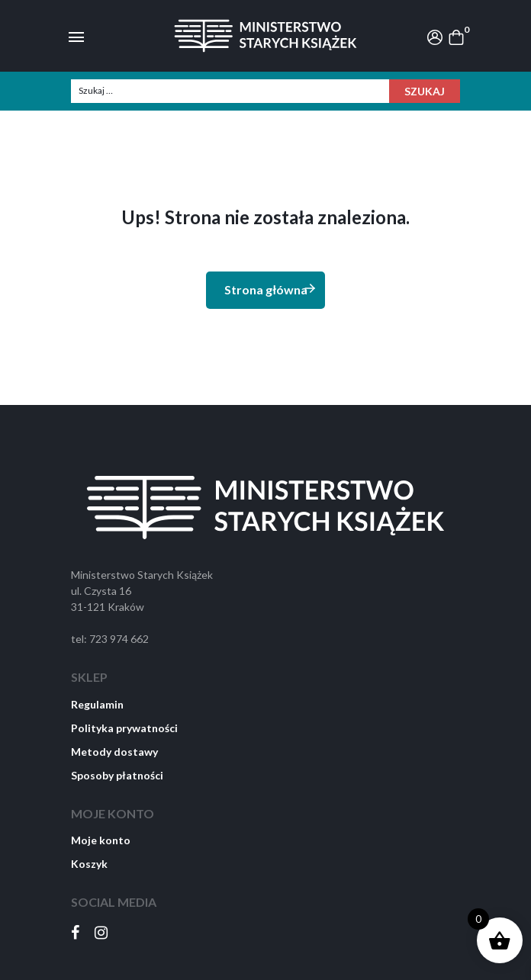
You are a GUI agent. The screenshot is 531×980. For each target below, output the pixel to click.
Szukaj (425, 91)
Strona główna (271, 289)
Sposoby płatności (117, 775)
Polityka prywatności (124, 728)
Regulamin (97, 704)
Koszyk (89, 864)
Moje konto (101, 840)
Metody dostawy (114, 752)
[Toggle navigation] (76, 35)
